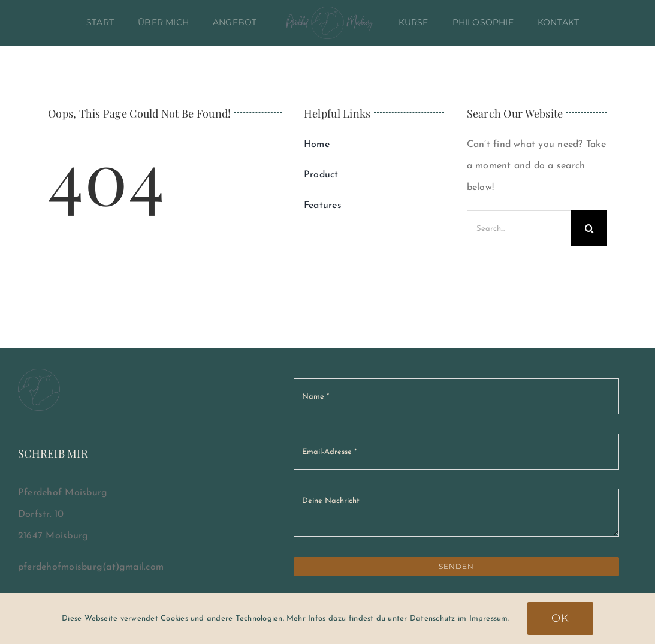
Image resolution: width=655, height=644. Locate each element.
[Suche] (589, 228)
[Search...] (519, 228)
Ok (560, 618)
